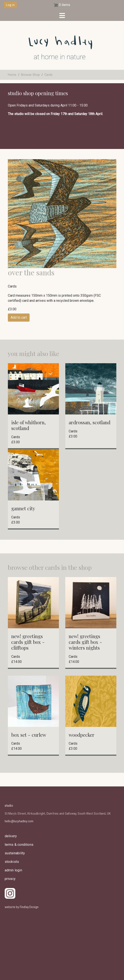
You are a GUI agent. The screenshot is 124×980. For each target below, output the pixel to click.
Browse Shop (30, 75)
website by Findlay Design (22, 907)
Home (12, 75)
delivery (11, 836)
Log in (10, 5)
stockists (12, 862)
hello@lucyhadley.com (19, 821)
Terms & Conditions (19, 845)
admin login (13, 870)
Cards (48, 75)
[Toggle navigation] (62, 16)
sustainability (15, 853)
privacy (10, 879)
